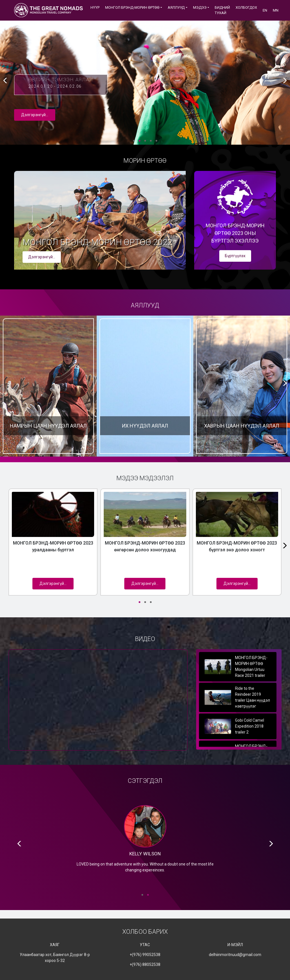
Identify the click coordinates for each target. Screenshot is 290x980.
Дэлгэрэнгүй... (35, 115)
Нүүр (95, 7)
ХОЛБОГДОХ (246, 7)
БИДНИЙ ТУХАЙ (222, 10)
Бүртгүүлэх (235, 256)
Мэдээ (200, 7)
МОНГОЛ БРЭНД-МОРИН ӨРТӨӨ (132, 7)
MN (276, 10)
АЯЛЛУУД (176, 7)
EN (265, 10)
